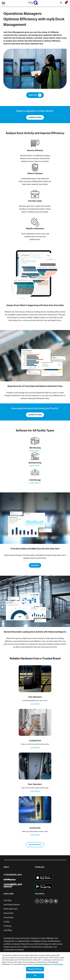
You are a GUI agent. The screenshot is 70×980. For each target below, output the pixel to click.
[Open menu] (3, 4)
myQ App (8, 900)
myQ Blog (8, 930)
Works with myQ (10, 909)
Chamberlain (9, 941)
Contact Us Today (35, 415)
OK (35, 976)
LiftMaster (50, 938)
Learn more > (35, 451)
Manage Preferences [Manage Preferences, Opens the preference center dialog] (35, 969)
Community (8, 918)
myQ (43, 938)
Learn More (35, 704)
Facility (7, 922)
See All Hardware (35, 845)
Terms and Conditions (42, 964)
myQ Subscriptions (12, 905)
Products (8, 926)
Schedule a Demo (35, 117)
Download (35, 565)
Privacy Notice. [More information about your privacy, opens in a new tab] (58, 964)
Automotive (9, 913)
